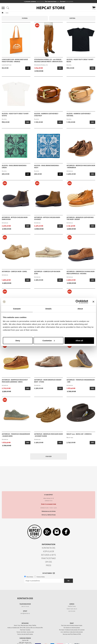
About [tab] (80, 309)
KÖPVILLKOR (49, 543)
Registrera (30, 568)
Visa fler (48, 457)
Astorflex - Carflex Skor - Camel (14, 272)
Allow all (79, 340)
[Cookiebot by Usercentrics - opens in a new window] (77, 302)
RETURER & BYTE (48, 546)
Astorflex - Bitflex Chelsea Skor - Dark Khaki (15, 218)
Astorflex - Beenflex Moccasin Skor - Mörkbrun (81, 167)
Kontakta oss (25, 590)
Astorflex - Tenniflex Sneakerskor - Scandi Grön (16, 435)
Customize (49, 340)
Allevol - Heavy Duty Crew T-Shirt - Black (80, 61)
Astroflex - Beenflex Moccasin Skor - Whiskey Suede (48, 435)
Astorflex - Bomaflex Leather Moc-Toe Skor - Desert (80, 218)
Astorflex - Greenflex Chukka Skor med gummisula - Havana (81, 273)
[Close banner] (93, 302)
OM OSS (48, 553)
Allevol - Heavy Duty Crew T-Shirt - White (16, 115)
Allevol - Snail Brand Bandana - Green (14, 167)
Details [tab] (49, 309)
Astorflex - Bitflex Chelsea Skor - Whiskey (47, 218)
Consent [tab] (17, 309)
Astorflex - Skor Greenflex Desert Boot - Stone (48, 381)
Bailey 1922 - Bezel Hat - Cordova (79, 434)
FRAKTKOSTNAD (48, 550)
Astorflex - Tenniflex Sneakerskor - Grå (81, 381)
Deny (18, 340)
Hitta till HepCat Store (49, 506)
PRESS (48, 557)
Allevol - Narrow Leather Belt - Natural (79, 115)
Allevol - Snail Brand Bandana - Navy (47, 167)
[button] (3, 8)
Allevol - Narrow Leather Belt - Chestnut (47, 115)
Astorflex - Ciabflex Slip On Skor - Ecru (47, 273)
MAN (7, 13)
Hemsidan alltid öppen (49, 503)
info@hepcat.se (25, 605)
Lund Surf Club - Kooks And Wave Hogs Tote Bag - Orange (15, 61)
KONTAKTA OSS (48, 539)
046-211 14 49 (25, 598)
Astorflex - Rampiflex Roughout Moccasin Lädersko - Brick (15, 381)
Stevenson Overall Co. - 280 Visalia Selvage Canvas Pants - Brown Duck (48, 61)
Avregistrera (41, 568)
